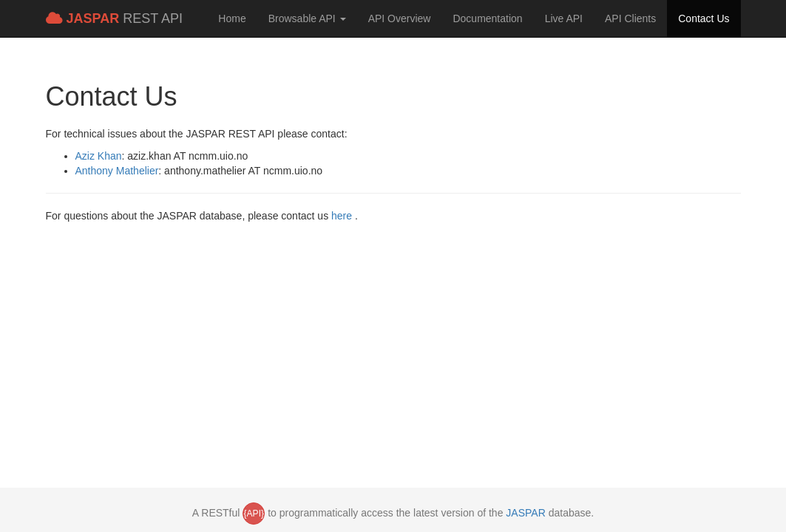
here (343, 216)
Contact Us (704, 18)
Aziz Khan (99, 156)
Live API (564, 18)
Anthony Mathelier (117, 171)
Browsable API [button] (307, 18)
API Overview (400, 18)
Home (232, 18)
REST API (114, 18)
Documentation (487, 18)
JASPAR (525, 513)
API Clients (630, 18)
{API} (254, 514)
